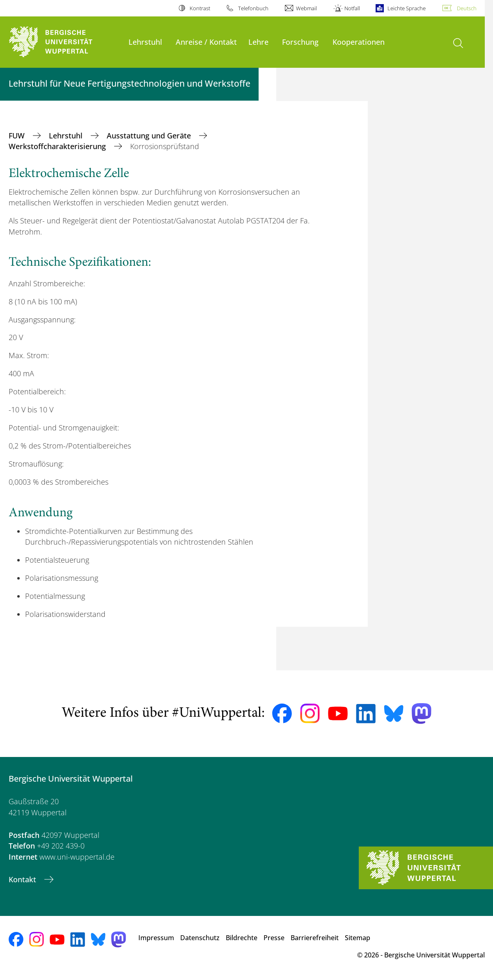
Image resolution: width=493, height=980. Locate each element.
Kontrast (200, 8)
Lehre (258, 42)
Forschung (300, 42)
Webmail (306, 8)
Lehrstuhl (145, 42)
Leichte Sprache (407, 8)
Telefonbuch (253, 8)
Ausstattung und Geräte (150, 136)
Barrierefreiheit (315, 938)
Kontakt (23, 879)
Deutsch (467, 8)
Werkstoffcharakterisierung (58, 146)
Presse (274, 938)
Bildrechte (242, 938)
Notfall (352, 8)
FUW (18, 136)
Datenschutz (200, 938)
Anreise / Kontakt (206, 42)
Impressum (156, 938)
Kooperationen (359, 42)
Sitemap (358, 938)
